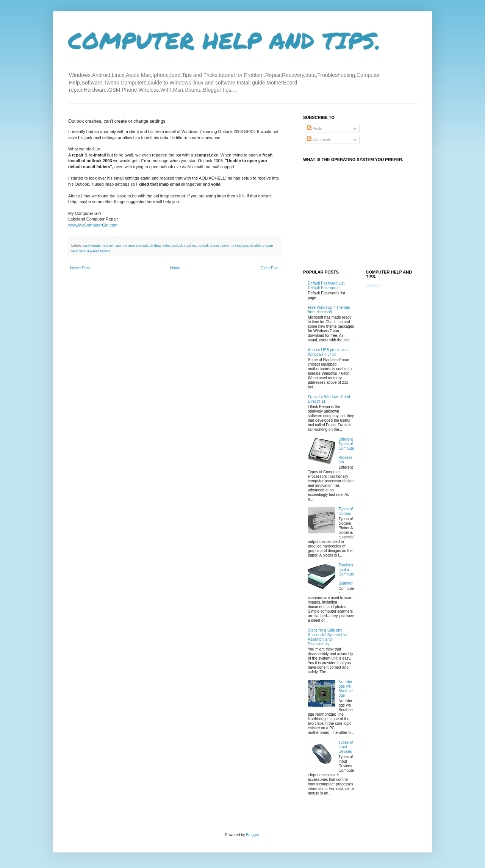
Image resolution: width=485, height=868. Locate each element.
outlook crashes (184, 246)
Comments (319, 140)
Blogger (252, 835)
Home (175, 268)
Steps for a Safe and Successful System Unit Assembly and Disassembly (328, 637)
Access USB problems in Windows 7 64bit (329, 352)
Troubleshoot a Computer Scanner (347, 574)
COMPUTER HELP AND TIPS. (225, 40)
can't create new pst (99, 246)
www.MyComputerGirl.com (93, 225)
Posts (314, 129)
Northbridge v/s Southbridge (346, 689)
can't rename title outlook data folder (142, 246)
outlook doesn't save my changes (223, 246)
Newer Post (80, 268)
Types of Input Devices (346, 747)
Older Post (270, 268)
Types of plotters (346, 511)
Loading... (374, 285)
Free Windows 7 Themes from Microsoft (329, 310)
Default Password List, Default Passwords (327, 285)
